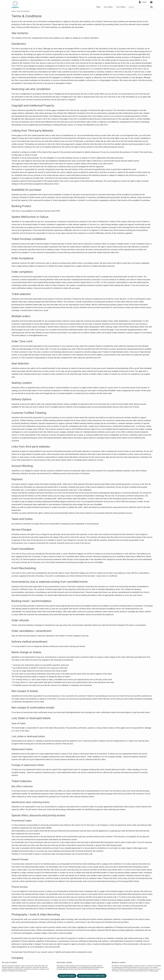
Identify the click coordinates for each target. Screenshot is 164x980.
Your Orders (108, 7)
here (18, 211)
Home (14, 11)
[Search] (152, 7)
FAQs (98, 7)
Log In (144, 2)
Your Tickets (121, 7)
